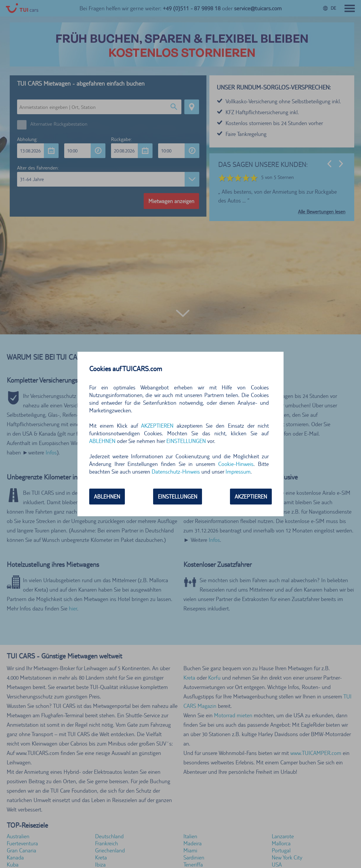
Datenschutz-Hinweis (176, 472)
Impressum (238, 472)
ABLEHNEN (102, 441)
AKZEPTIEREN (157, 426)
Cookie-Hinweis (236, 464)
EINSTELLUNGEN (186, 441)
